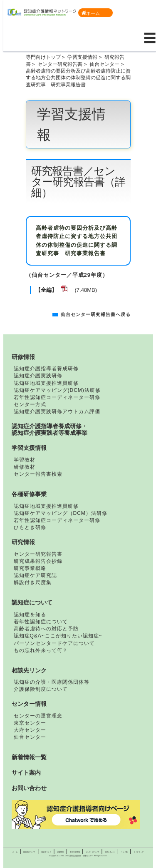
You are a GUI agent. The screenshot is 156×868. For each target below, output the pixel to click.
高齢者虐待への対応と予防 (46, 629)
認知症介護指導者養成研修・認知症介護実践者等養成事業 (50, 429)
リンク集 (124, 852)
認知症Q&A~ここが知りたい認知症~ (58, 636)
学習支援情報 (82, 57)
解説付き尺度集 (33, 582)
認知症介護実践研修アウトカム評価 (57, 411)
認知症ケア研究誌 (35, 575)
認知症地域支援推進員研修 (46, 383)
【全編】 (46, 290)
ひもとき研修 (30, 527)
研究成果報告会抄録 (38, 561)
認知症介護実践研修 (38, 376)
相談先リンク (29, 670)
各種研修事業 (29, 494)
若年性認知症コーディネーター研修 (57, 397)
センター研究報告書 (60, 64)
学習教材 (25, 460)
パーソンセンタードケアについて (54, 643)
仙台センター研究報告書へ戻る (96, 314)
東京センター (30, 723)
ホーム (91, 13)
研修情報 (23, 357)
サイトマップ (139, 852)
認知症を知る (30, 615)
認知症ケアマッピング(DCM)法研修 (57, 390)
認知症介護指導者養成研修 (46, 369)
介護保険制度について (41, 689)
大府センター (30, 730)
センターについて (92, 852)
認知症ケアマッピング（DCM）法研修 (61, 513)
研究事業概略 (30, 568)
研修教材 (25, 467)
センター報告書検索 (38, 474)
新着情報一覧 (29, 757)
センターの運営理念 (38, 716)
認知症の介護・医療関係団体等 (52, 682)
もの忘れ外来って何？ (41, 650)
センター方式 (30, 404)
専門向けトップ (43, 57)
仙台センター (104, 64)
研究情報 (23, 542)
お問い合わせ (29, 788)
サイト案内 (26, 773)
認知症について (32, 602)
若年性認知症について (41, 622)
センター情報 (29, 704)
